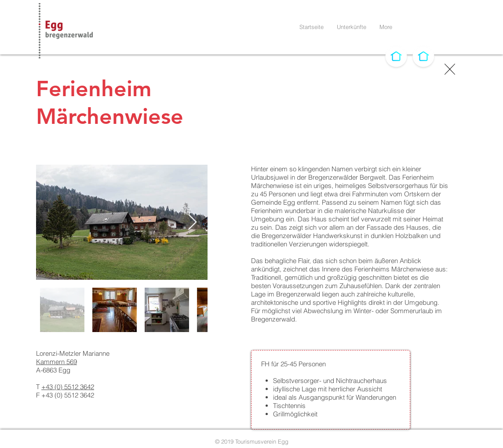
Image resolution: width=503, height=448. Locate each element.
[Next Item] (192, 222)
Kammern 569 (56, 362)
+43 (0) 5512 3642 (68, 387)
